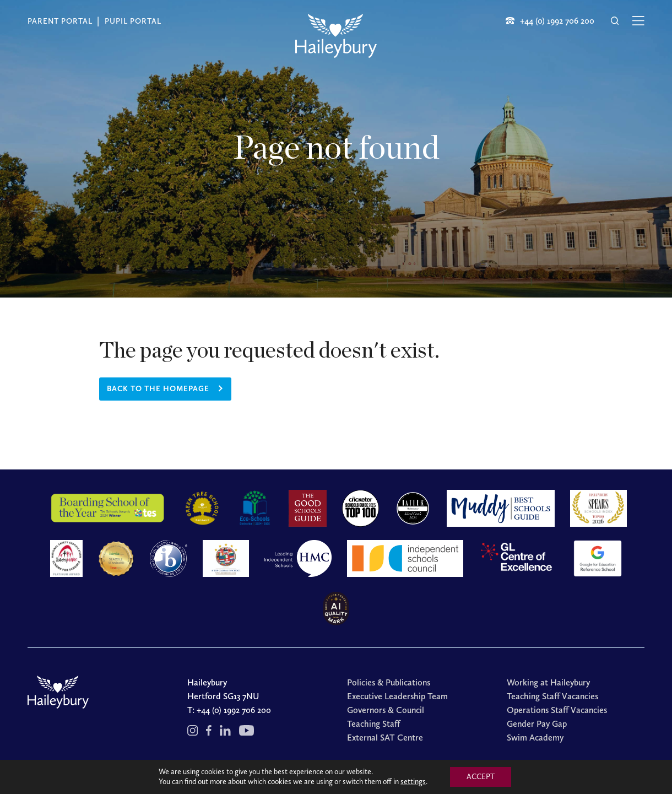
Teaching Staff (373, 724)
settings (413, 782)
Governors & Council (386, 710)
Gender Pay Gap (537, 724)
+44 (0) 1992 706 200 (234, 710)
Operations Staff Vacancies (557, 710)
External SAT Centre (385, 738)
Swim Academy (535, 738)
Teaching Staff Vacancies (552, 696)
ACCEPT (481, 777)
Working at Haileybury (548, 682)
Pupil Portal (133, 21)
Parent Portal (60, 21)
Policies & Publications (389, 682)
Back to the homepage (158, 389)
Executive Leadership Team (397, 696)
